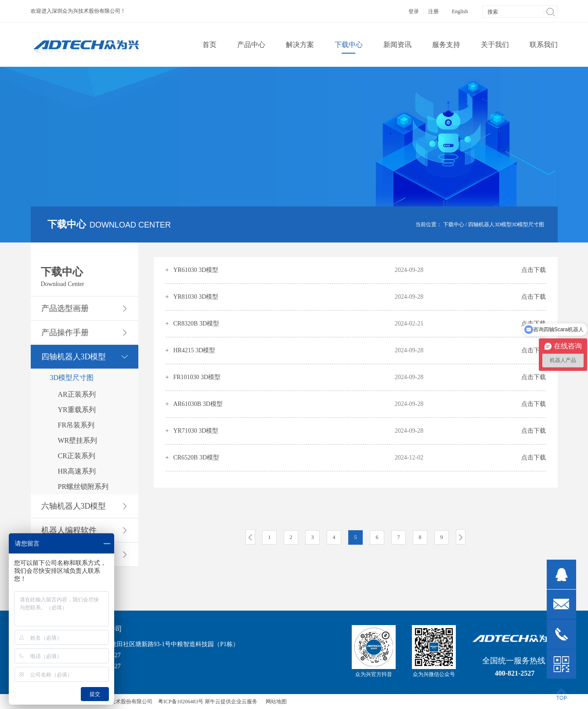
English (460, 11)
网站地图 (275, 702)
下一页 (461, 537)
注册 (433, 11)
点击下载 (534, 270)
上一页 (250, 537)
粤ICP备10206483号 (181, 702)
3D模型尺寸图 (528, 224)
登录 (414, 11)
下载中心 (454, 224)
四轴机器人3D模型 (490, 224)
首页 (209, 45)
